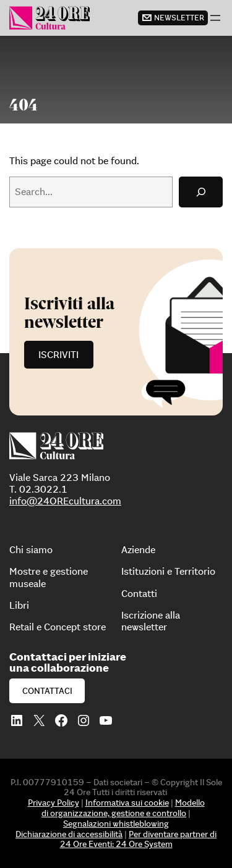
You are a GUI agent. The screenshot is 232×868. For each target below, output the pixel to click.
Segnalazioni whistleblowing (116, 824)
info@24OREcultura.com (65, 501)
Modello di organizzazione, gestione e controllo (123, 808)
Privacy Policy (54, 803)
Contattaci (47, 691)
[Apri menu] (215, 18)
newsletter (179, 18)
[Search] (201, 192)
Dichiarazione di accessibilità (69, 834)
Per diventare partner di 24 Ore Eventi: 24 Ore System (139, 839)
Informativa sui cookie (127, 803)
